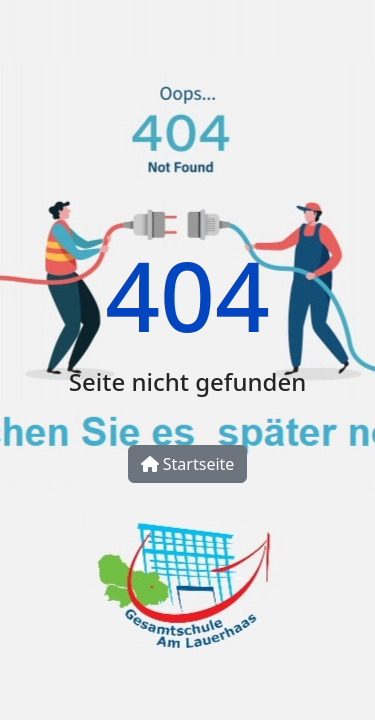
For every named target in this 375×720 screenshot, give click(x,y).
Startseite (188, 464)
